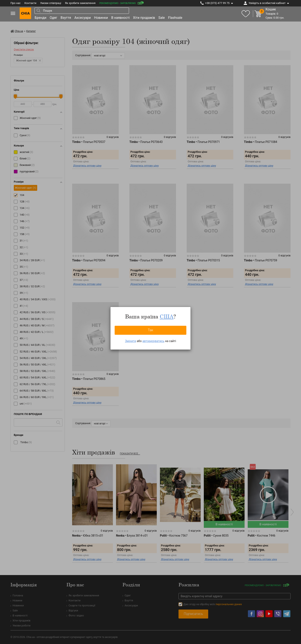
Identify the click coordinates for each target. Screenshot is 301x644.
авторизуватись (153, 341)
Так (150, 330)
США (167, 316)
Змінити (131, 341)
